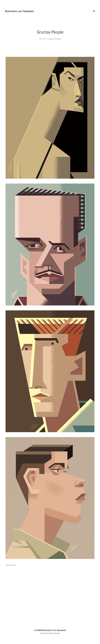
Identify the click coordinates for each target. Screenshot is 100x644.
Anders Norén (54, 633)
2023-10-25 (11, 565)
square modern (55, 39)
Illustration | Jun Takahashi (19, 11)
